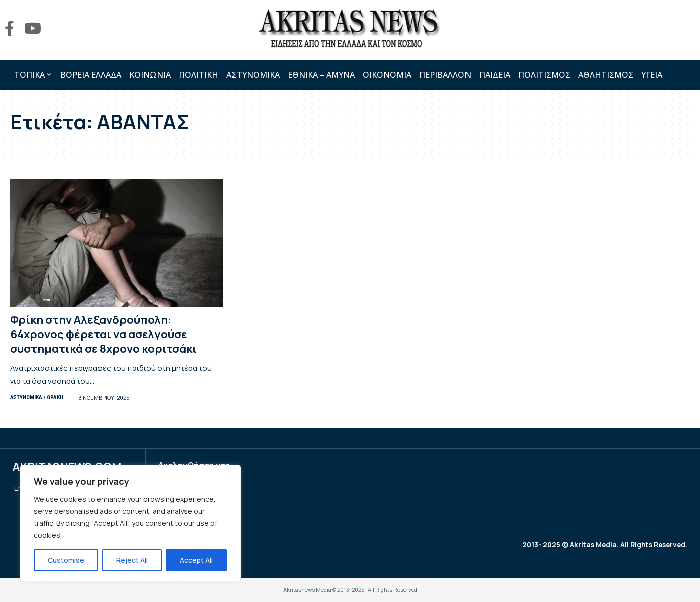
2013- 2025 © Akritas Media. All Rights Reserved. (603, 545)
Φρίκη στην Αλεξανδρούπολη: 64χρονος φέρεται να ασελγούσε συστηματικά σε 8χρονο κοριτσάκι (103, 334)
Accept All (196, 560)
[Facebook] (9, 28)
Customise (66, 560)
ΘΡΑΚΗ (55, 398)
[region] (130, 523)
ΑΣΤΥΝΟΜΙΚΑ (26, 398)
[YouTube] (33, 28)
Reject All (132, 560)
